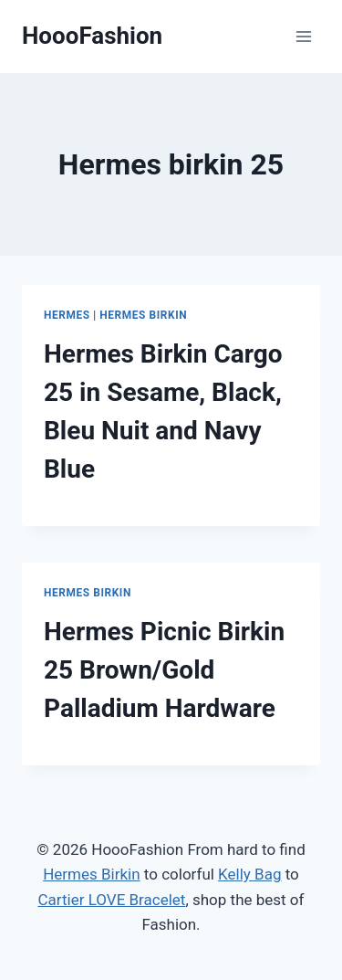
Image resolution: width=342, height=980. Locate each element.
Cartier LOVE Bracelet (112, 900)
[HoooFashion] (92, 36)
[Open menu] (303, 36)
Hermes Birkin (143, 315)
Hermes (67, 315)
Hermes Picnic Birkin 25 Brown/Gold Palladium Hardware (164, 670)
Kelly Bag (249, 874)
